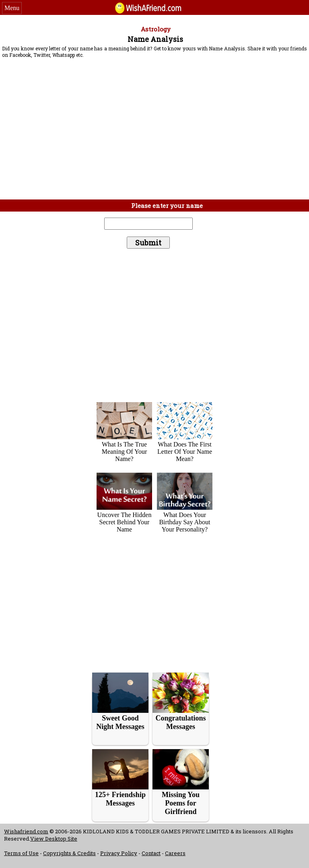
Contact (151, 853)
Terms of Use (21, 853)
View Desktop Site (54, 839)
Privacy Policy (119, 853)
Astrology (156, 29)
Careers (175, 853)
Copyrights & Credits (69, 853)
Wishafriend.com (26, 831)
